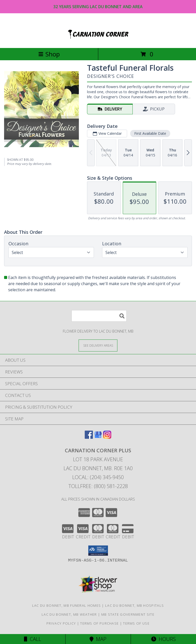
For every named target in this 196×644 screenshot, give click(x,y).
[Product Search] (99, 316)
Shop (49, 54)
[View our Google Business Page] (98, 437)
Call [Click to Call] (33, 639)
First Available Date (150, 133)
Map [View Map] (98, 639)
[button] (98, 551)
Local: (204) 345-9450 (98, 477)
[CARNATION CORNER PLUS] (98, 40)
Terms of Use (136, 623)
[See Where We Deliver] (98, 345)
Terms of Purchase (99, 623)
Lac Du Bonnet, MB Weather (69, 614)
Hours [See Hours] (163, 639)
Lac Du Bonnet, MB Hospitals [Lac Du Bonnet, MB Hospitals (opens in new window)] (134, 605)
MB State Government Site (128, 614)
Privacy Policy (61, 623)
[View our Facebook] (89, 437)
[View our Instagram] (107, 437)
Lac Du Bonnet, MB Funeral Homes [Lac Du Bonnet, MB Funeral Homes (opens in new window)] (66, 605)
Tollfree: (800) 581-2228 (98, 486)
